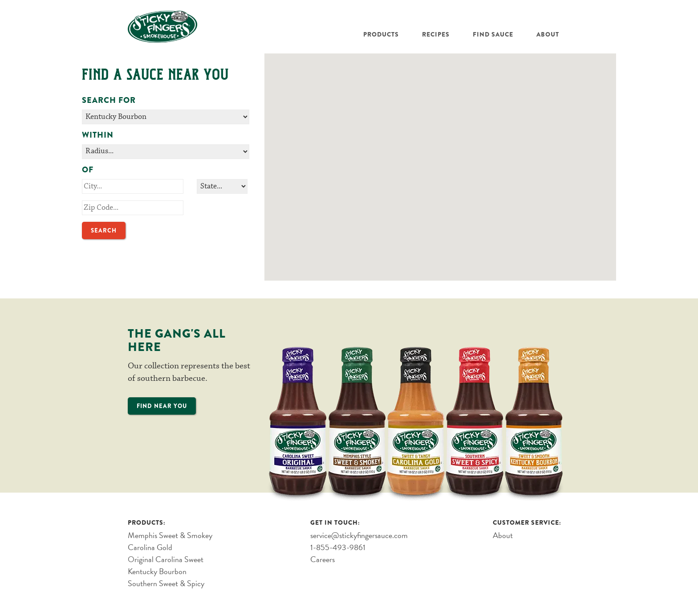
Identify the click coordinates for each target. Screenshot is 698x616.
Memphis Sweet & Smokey (170, 535)
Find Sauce (493, 34)
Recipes (436, 34)
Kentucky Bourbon (157, 571)
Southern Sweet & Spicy (166, 583)
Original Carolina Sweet (166, 559)
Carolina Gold (150, 547)
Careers (323, 559)
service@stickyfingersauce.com (359, 535)
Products (381, 34)
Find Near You (162, 406)
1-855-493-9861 (338, 547)
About (548, 34)
